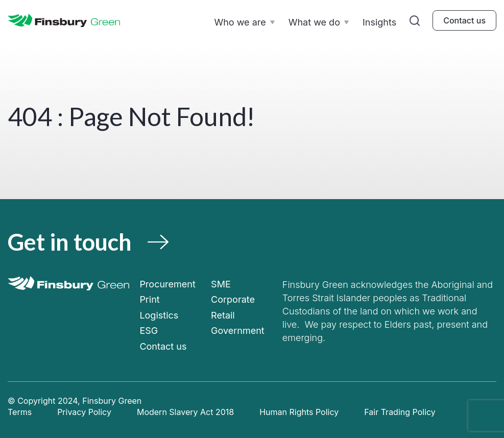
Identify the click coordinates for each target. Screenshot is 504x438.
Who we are (240, 22)
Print (149, 299)
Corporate (233, 299)
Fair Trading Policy (400, 412)
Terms (20, 412)
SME (221, 284)
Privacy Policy (84, 412)
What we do (314, 22)
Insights (379, 22)
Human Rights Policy (299, 412)
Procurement (167, 284)
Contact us (464, 20)
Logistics (159, 315)
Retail (223, 315)
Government (238, 331)
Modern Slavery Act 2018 (185, 412)
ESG (149, 331)
